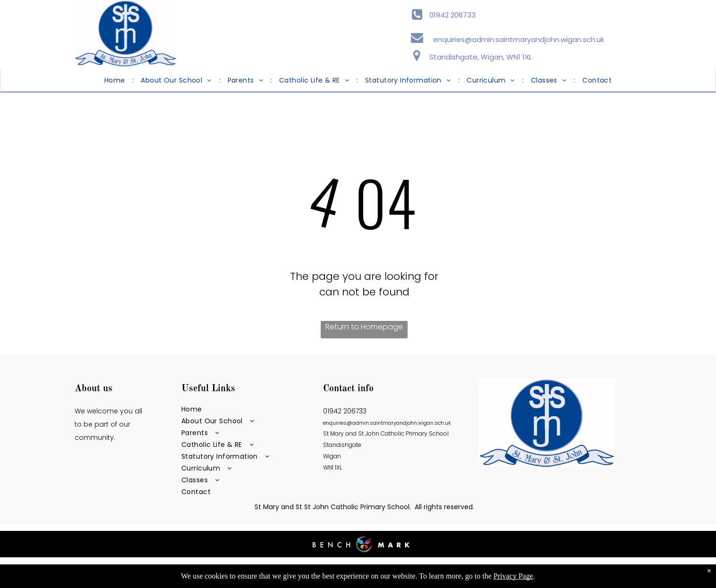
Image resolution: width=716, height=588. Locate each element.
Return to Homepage (364, 327)
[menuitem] (116, 80)
